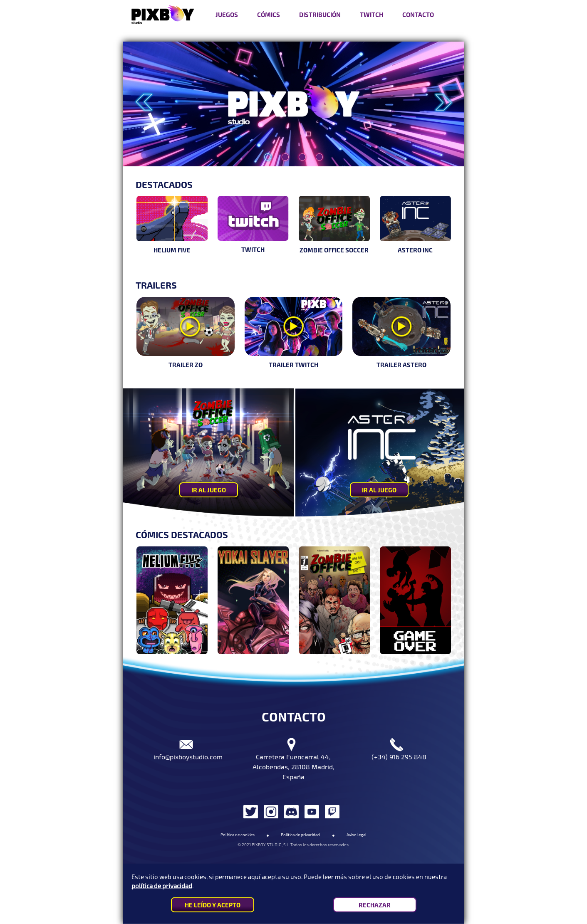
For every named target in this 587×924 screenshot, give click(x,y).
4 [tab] (317, 170)
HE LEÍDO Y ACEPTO (213, 905)
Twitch (372, 15)
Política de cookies (238, 835)
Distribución (320, 15)
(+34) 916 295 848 (399, 757)
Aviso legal (357, 835)
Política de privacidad (300, 835)
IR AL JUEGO (209, 490)
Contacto (418, 15)
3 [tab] (300, 170)
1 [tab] (265, 170)
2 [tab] (283, 170)
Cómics (269, 15)
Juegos (227, 15)
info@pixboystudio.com (188, 757)
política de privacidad (162, 886)
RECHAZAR (375, 905)
